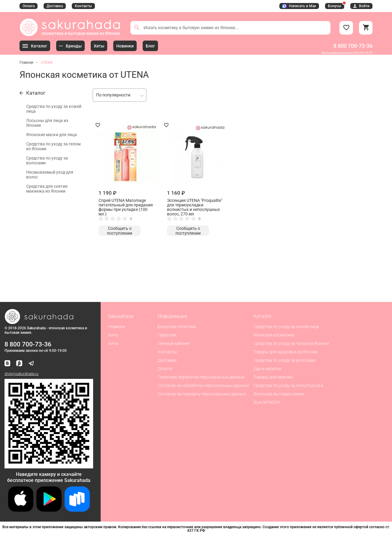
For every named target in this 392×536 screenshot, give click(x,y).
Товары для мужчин (273, 377)
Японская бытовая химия (279, 394)
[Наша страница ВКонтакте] (7, 364)
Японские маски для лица (52, 135)
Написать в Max (299, 6)
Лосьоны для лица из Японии (47, 123)
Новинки (117, 327)
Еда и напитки (267, 369)
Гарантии (167, 335)
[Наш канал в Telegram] (31, 364)
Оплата (29, 6)
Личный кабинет (174, 343)
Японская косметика (274, 335)
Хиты (113, 335)
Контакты (83, 6)
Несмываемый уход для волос (50, 175)
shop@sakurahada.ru (21, 374)
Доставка (55, 6)
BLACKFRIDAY (267, 402)
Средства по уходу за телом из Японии (53, 146)
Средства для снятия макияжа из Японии (47, 189)
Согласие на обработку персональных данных (203, 385)
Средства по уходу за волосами (47, 160)
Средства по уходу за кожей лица (54, 109)
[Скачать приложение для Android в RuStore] (49, 466)
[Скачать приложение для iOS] (21, 510)
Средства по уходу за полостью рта (288, 385)
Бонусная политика (177, 327)
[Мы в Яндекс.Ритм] (19, 364)
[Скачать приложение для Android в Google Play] (49, 510)
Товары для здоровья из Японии (286, 352)
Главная (26, 62)
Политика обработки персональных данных (201, 377)
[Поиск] (137, 28)
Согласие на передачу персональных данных (202, 394)
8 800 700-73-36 (353, 46)
